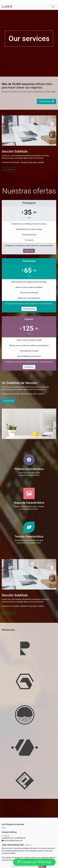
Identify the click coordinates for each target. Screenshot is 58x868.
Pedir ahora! (29, 251)
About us (28, 845)
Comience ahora (29, 309)
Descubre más (9, 401)
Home (4, 828)
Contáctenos (29, 367)
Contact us (6, 836)
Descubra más (9, 169)
